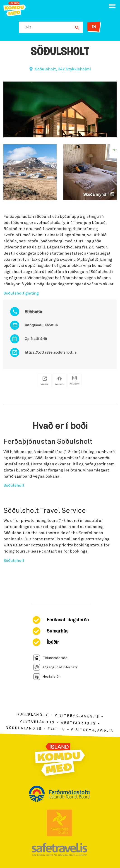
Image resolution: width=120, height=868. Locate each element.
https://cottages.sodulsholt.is (51, 352)
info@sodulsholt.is (41, 325)
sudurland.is (33, 715)
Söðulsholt (14, 486)
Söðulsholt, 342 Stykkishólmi (63, 69)
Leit (27, 27)
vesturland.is (37, 722)
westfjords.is (78, 723)
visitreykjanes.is (77, 716)
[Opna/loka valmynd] (112, 6)
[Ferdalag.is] (15, 9)
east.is (56, 729)
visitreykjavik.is (92, 730)
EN (94, 27)
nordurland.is (24, 728)
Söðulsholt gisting (21, 293)
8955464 (33, 312)
